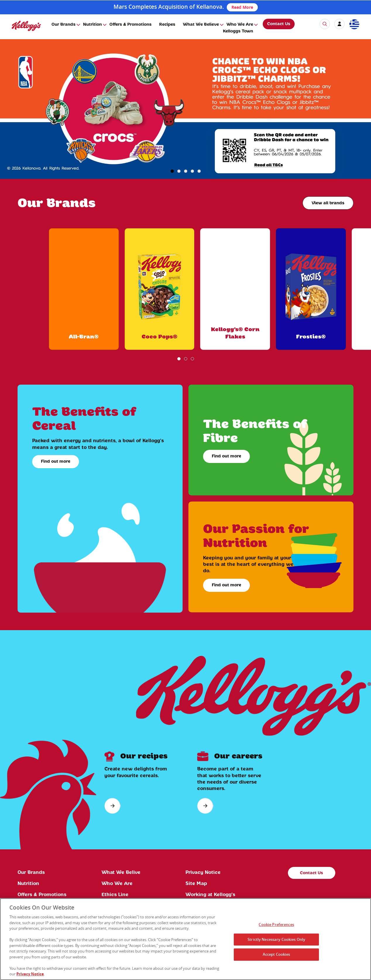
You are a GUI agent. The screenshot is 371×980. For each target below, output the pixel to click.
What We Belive (121, 872)
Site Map (196, 884)
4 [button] (192, 171)
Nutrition (92, 25)
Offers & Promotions (130, 25)
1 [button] (172, 171)
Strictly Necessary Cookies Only (276, 939)
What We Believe (201, 25)
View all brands (328, 203)
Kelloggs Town (238, 31)
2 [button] (179, 171)
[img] (26, 26)
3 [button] (186, 171)
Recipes (167, 25)
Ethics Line (115, 895)
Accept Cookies (276, 954)
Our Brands (63, 25)
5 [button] (199, 171)
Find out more (56, 462)
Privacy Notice (203, 872)
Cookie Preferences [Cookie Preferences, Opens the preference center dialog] (276, 924)
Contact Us (279, 24)
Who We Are (240, 25)
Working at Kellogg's (210, 895)
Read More (242, 7)
